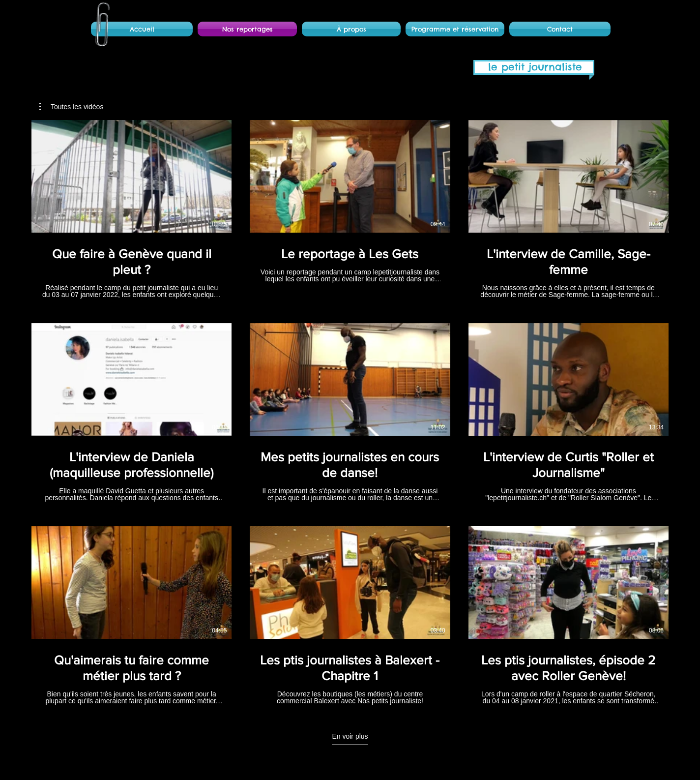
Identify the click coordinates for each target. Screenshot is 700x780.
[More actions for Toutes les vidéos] (71, 107)
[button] (71, 107)
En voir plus (350, 736)
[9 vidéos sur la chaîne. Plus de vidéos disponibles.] (350, 412)
